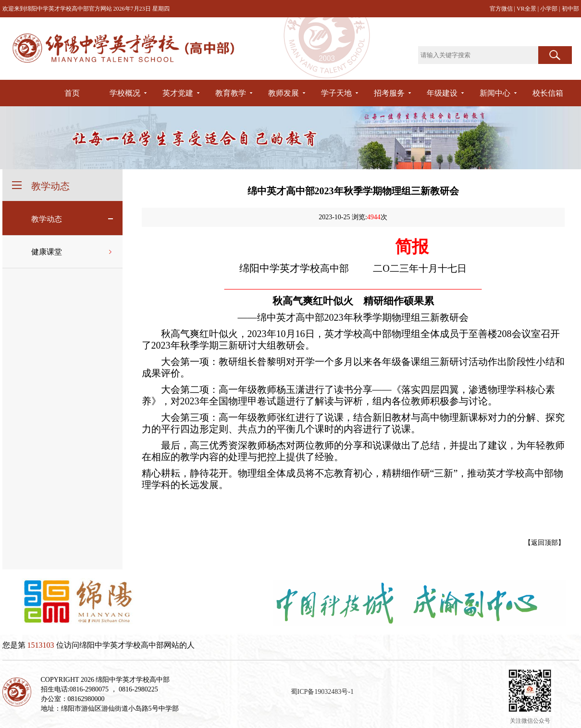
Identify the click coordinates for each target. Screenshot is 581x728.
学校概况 (125, 93)
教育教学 (231, 93)
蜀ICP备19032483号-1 (322, 692)
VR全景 (527, 9)
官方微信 (502, 9)
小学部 (550, 9)
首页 (72, 93)
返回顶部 (544, 543)
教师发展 (284, 93)
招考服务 (389, 93)
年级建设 (442, 93)
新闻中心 (495, 93)
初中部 (570, 9)
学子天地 (336, 93)
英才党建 (178, 93)
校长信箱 (548, 93)
